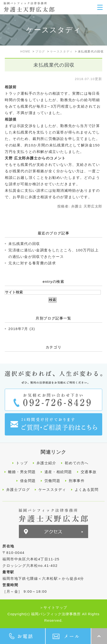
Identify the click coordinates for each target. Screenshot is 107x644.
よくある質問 (87, 490)
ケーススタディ (62, 52)
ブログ (40, 52)
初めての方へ (77, 463)
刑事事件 (77, 481)
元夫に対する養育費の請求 (32, 263)
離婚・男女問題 (22, 472)
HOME (25, 52)
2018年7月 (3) (22, 329)
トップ (22, 463)
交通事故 (89, 472)
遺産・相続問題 (58, 472)
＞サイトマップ (53, 607)
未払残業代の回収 (24, 244)
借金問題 (28, 481)
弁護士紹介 (46, 463)
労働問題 (52, 481)
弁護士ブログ (18, 490)
